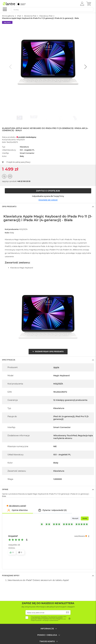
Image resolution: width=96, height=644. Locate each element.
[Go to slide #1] (20, 119)
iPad (19, 16)
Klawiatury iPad (46, 16)
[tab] (48, 206)
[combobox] (52, 9)
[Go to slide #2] (34, 119)
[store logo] (14, 4)
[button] (82, 4)
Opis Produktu (9, 207)
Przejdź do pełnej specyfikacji (18, 162)
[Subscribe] (67, 612)
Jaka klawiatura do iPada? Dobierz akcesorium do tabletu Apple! (38, 580)
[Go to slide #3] (48, 119)
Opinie (5, 489)
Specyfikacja (9, 360)
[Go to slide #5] (76, 119)
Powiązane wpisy (11, 576)
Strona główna (8, 16)
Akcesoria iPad (30, 16)
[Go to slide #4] (62, 119)
